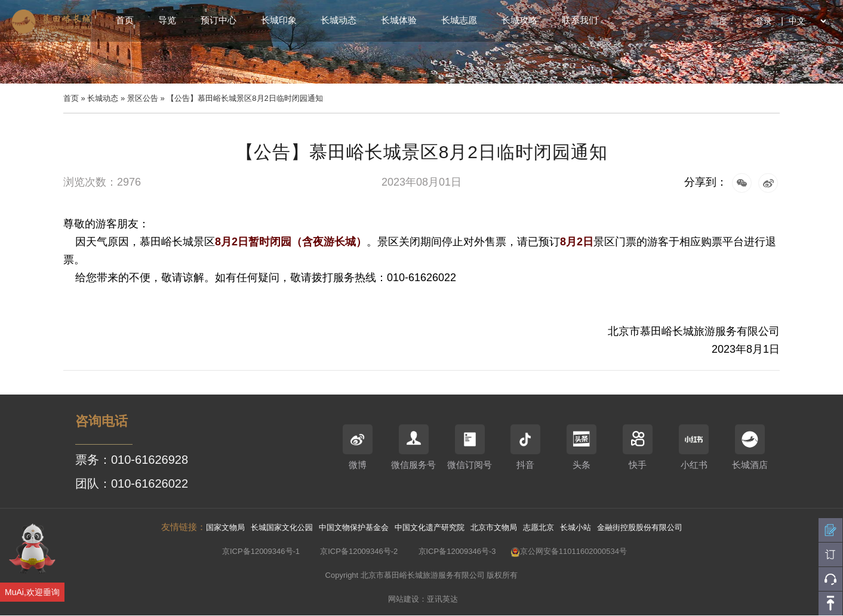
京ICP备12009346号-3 (457, 551)
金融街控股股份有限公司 (640, 527)
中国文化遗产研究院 (430, 527)
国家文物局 (225, 527)
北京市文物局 (494, 527)
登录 (764, 21)
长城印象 (279, 20)
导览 (167, 20)
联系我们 (580, 20)
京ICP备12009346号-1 (261, 551)
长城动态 (339, 20)
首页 (125, 20)
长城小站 (576, 527)
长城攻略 (519, 20)
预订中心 (219, 20)
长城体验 (399, 20)
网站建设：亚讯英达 (423, 599)
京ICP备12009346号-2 (359, 551)
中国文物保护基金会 (354, 527)
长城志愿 (459, 20)
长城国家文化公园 (282, 527)
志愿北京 (539, 527)
